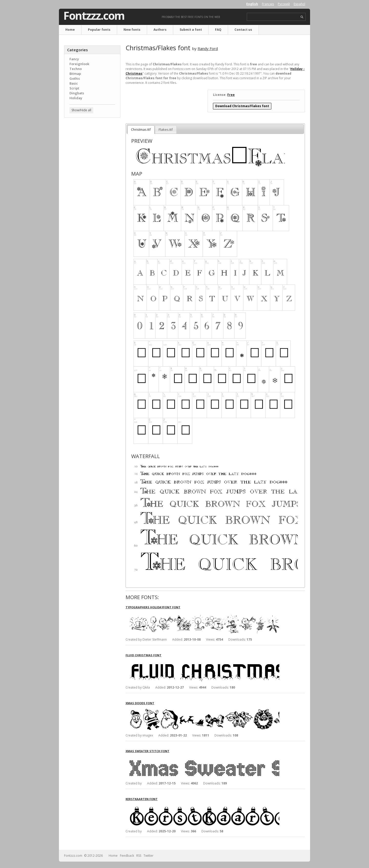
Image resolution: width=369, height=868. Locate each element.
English (252, 4)
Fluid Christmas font (143, 655)
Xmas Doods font (140, 703)
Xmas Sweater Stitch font (147, 751)
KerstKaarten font (142, 799)
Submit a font (191, 30)
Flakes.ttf (166, 129)
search (302, 17)
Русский (284, 4)
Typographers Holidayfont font (153, 607)
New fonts (132, 30)
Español (299, 4)
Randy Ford (208, 48)
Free (231, 95)
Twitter (148, 856)
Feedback (127, 856)
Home (70, 30)
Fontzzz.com (94, 16)
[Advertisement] (92, 204)
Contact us (243, 30)
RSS (139, 856)
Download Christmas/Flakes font (242, 106)
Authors (160, 30)
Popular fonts (99, 30)
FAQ (218, 30)
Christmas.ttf (141, 129)
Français (268, 4)
